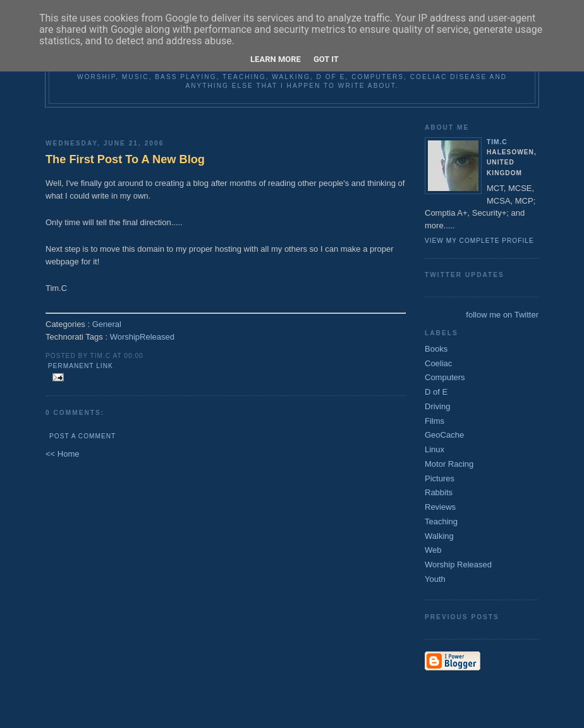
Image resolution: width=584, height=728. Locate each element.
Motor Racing (449, 464)
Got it (326, 59)
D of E (436, 392)
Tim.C (497, 142)
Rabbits (439, 492)
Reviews (440, 507)
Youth (435, 579)
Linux (435, 449)
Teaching (441, 521)
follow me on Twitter (502, 315)
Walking (439, 536)
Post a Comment (82, 436)
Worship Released (458, 565)
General (107, 324)
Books (436, 349)
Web (433, 550)
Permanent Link (81, 366)
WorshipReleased (142, 337)
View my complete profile (479, 241)
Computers (445, 377)
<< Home (62, 454)
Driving (437, 406)
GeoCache (444, 435)
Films (435, 421)
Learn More (276, 59)
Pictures (440, 478)
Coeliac (438, 363)
